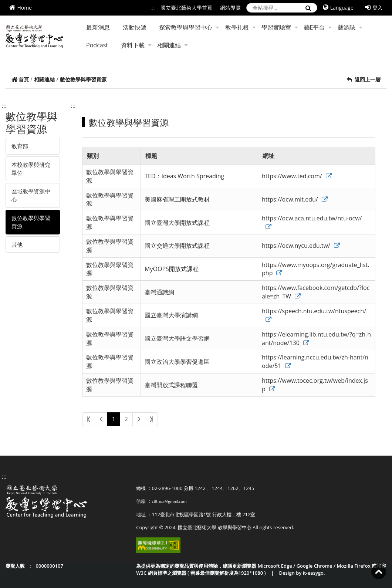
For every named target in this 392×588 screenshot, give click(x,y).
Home (21, 8)
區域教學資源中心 (31, 195)
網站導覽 (230, 8)
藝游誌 (350, 27)
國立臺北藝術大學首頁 (186, 8)
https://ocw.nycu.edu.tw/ (301, 246)
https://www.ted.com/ (297, 176)
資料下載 (136, 45)
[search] (282, 8)
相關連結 (173, 45)
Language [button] (338, 8)
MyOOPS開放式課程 (172, 269)
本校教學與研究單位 (31, 169)
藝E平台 (318, 27)
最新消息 (98, 27)
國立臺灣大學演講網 (171, 315)
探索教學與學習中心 (189, 27)
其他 (17, 244)
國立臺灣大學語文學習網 (177, 338)
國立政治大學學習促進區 (177, 362)
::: (153, 8)
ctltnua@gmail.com (169, 501)
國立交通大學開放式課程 (177, 246)
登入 (374, 8)
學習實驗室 (280, 27)
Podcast (97, 45)
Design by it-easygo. (302, 573)
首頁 (20, 79)
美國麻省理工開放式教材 (177, 199)
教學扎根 (241, 27)
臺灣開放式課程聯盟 (171, 385)
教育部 (20, 146)
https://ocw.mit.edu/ (295, 199)
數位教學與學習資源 (31, 222)
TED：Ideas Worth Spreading (184, 176)
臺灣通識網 (159, 292)
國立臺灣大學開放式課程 (177, 223)
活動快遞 (135, 27)
